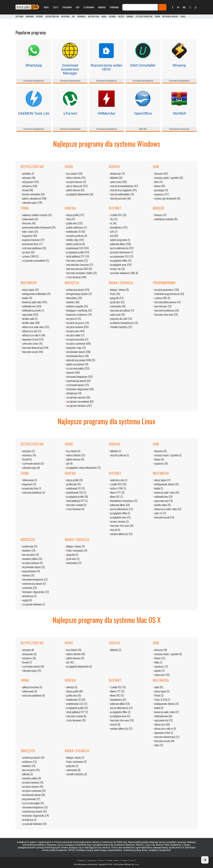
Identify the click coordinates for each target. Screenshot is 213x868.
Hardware (30, 17)
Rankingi (130, 17)
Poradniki (114, 7)
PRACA (183, 17)
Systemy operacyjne (144, 17)
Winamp (179, 65)
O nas (132, 861)
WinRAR (179, 113)
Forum (157, 17)
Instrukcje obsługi (170, 17)
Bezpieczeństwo (52, 17)
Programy (67, 7)
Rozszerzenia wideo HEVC (106, 67)
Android (102, 7)
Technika (112, 17)
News (46, 7)
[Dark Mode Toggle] (205, 860)
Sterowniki (89, 7)
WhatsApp (34, 65)
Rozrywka (65, 17)
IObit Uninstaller (143, 65)
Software (19, 17)
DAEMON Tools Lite (34, 113)
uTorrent (70, 113)
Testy (56, 7)
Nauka (104, 17)
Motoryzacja (94, 17)
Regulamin (92, 861)
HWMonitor (106, 113)
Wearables (82, 17)
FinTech (121, 17)
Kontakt (124, 861)
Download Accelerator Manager (70, 69)
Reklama (82, 861)
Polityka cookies (113, 861)
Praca (101, 861)
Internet (40, 17)
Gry (78, 7)
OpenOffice (143, 113)
